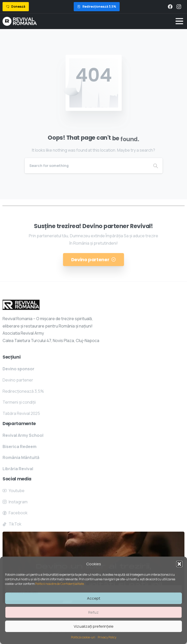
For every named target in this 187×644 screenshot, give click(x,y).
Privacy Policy (107, 637)
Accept (94, 598)
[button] (179, 564)
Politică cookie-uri (83, 637)
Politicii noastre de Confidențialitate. (60, 584)
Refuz (94, 612)
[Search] (87, 166)
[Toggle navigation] (179, 21)
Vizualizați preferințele (94, 626)
